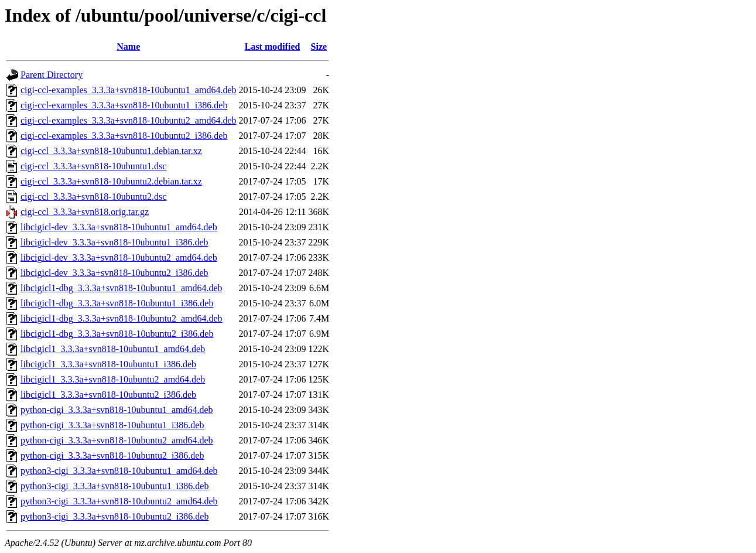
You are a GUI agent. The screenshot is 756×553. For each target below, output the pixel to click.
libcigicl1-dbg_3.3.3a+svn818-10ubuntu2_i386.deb (117, 334)
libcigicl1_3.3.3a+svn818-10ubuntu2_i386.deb (108, 395)
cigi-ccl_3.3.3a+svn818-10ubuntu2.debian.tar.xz (111, 181)
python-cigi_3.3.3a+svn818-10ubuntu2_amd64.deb (117, 440)
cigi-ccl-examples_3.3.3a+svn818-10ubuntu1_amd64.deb (129, 90)
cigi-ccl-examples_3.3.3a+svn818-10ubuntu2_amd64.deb (129, 120)
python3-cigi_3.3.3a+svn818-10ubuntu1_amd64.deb (119, 471)
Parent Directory (52, 75)
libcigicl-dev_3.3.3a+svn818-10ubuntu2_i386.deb (114, 273)
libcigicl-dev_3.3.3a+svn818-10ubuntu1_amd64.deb (119, 227)
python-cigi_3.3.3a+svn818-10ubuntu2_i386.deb (112, 455)
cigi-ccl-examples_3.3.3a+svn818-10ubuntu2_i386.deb (124, 136)
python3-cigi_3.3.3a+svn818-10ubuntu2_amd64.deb (119, 501)
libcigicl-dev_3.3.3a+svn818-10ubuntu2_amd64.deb (119, 257)
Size (319, 47)
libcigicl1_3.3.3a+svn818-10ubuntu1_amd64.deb (113, 349)
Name (128, 47)
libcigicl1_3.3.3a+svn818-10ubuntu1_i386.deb (108, 364)
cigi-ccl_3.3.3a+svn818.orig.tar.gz (85, 212)
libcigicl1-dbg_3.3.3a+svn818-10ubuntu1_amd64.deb (122, 288)
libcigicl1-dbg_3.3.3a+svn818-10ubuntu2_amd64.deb (122, 318)
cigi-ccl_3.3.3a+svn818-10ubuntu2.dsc (93, 197)
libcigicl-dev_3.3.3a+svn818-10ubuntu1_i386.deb (114, 242)
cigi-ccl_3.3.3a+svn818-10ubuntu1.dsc (93, 166)
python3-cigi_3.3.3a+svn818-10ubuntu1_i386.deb (114, 486)
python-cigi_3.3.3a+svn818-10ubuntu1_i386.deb (112, 425)
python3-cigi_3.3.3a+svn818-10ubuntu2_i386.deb (114, 516)
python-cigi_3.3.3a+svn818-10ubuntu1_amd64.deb (117, 410)
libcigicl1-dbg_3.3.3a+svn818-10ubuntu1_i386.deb (117, 303)
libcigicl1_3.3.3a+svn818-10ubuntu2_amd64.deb (113, 379)
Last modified (273, 47)
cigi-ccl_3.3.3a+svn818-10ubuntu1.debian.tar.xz (111, 151)
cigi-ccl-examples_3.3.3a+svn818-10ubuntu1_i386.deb (124, 105)
